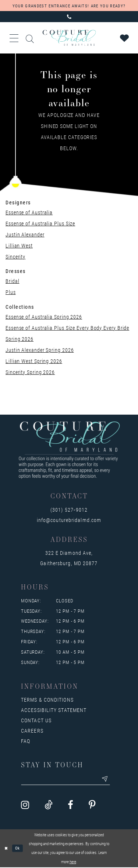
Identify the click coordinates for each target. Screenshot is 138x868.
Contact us (36, 720)
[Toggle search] (30, 38)
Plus (11, 292)
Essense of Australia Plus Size (40, 223)
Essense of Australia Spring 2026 (44, 317)
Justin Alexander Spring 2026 (40, 350)
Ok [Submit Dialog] (18, 848)
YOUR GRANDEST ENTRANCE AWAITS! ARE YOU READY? (69, 6)
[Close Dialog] (6, 849)
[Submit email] (108, 779)
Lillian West (19, 245)
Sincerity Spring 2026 (30, 372)
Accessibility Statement (54, 710)
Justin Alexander (25, 234)
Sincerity (15, 257)
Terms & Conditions (47, 700)
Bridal (12, 281)
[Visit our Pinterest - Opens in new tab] (92, 806)
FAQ (26, 741)
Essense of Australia (29, 212)
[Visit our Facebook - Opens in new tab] (70, 806)
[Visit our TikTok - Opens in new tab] (48, 806)
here (73, 862)
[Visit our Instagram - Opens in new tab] (25, 806)
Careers (32, 731)
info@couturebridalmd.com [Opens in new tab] (69, 520)
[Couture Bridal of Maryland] (69, 38)
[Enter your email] (67, 779)
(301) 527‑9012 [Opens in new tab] (69, 510)
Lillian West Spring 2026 (34, 361)
